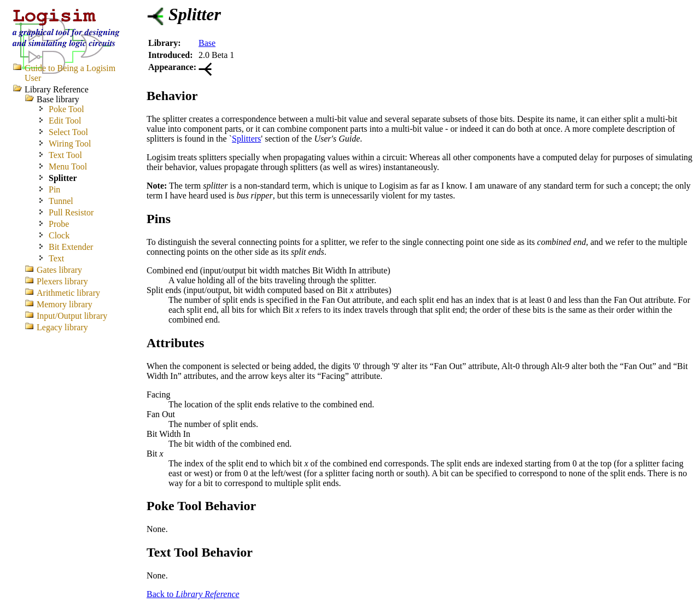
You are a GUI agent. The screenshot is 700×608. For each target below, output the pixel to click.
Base (207, 43)
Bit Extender (71, 247)
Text (56, 258)
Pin (54, 189)
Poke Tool (66, 109)
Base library (58, 99)
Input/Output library (72, 316)
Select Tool (68, 132)
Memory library (65, 304)
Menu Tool (68, 166)
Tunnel (61, 201)
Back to (193, 594)
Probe (59, 224)
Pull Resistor (71, 212)
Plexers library (62, 281)
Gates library (59, 270)
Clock (59, 235)
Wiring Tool (70, 144)
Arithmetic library (68, 293)
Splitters (246, 139)
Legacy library (62, 327)
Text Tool (65, 155)
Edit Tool (65, 121)
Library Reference (57, 89)
